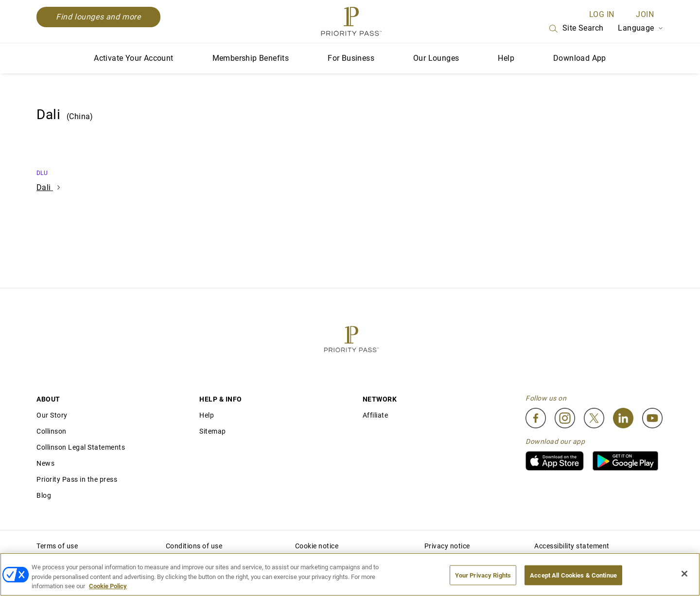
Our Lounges (436, 58)
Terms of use (57, 546)
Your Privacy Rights (483, 575)
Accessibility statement (572, 546)
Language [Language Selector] (641, 28)
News (45, 463)
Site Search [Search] (576, 29)
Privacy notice (447, 546)
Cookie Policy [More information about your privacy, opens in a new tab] (108, 586)
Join (645, 14)
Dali (48, 187)
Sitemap (213, 431)
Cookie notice (317, 546)
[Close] (684, 574)
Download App (580, 58)
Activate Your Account (133, 58)
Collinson (52, 431)
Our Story (52, 415)
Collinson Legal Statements (81, 447)
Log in (602, 14)
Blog (44, 495)
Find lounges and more (98, 17)
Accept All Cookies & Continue (573, 575)
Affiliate (376, 415)
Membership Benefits (251, 58)
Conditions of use (194, 546)
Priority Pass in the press (77, 479)
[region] (350, 574)
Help (506, 58)
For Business (351, 58)
